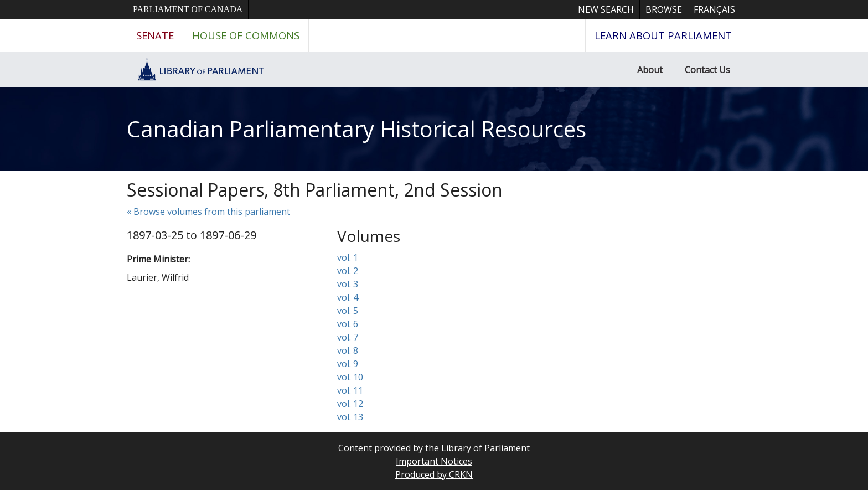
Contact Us (707, 70)
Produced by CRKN (434, 474)
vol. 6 (348, 324)
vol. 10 (350, 377)
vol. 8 (348, 350)
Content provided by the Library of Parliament (434, 448)
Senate (155, 35)
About (650, 70)
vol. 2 (348, 271)
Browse (664, 9)
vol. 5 (348, 311)
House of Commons (246, 35)
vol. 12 (350, 404)
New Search (606, 9)
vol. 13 (350, 417)
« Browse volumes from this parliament (208, 212)
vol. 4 (348, 297)
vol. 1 (348, 257)
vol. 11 (350, 390)
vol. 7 (348, 337)
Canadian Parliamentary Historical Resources (356, 129)
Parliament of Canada (188, 9)
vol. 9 (348, 364)
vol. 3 (348, 284)
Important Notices (434, 461)
